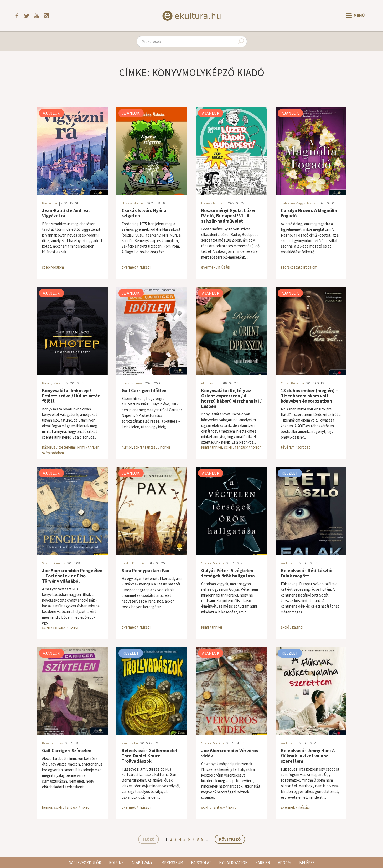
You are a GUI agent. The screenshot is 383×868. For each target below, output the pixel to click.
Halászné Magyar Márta (298, 203)
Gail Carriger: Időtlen (144, 390)
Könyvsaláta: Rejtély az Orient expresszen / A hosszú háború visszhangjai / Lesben (231, 398)
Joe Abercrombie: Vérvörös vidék (230, 753)
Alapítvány (142, 863)
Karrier (263, 863)
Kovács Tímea (132, 383)
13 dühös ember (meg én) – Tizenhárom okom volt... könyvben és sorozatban (309, 396)
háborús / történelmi (59, 447)
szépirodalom (53, 267)
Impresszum (172, 863)
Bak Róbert (50, 203)
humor (127, 447)
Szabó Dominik (53, 563)
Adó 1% (285, 863)
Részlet (290, 473)
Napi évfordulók (85, 863)
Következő (230, 839)
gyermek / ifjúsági (136, 267)
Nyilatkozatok (233, 863)
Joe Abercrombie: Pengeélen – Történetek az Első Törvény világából (72, 576)
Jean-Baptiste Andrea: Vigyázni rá (66, 213)
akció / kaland (292, 627)
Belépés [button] (307, 863)
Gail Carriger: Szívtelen (67, 750)
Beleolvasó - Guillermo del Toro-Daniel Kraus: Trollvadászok (149, 756)
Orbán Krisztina (292, 383)
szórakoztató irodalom (299, 267)
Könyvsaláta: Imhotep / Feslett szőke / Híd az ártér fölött (71, 396)
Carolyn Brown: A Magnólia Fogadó (309, 213)
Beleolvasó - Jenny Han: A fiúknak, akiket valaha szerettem (308, 756)
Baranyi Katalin (53, 383)
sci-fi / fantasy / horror (152, 447)
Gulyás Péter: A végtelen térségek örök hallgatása (228, 573)
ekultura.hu (209, 383)
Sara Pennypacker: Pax (145, 570)
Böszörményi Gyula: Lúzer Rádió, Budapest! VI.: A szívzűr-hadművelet (229, 216)
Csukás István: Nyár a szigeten (144, 213)
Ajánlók (51, 113)
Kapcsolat (201, 863)
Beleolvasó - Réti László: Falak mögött (307, 573)
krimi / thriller (88, 447)
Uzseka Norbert (133, 203)
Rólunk (116, 863)
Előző (149, 839)
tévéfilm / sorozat (295, 447)
